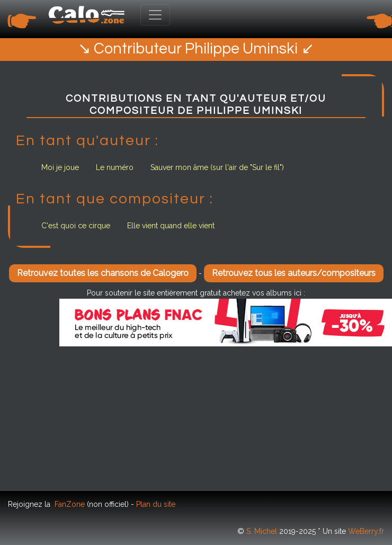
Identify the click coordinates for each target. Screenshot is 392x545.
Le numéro (115, 167)
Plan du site (156, 504)
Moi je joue (60, 167)
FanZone (70, 504)
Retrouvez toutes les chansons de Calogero (103, 273)
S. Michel (262, 531)
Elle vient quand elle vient (171, 226)
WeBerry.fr (366, 531)
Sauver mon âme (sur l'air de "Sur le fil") (217, 167)
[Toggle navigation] (155, 15)
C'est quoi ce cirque (76, 226)
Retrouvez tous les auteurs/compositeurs (294, 273)
